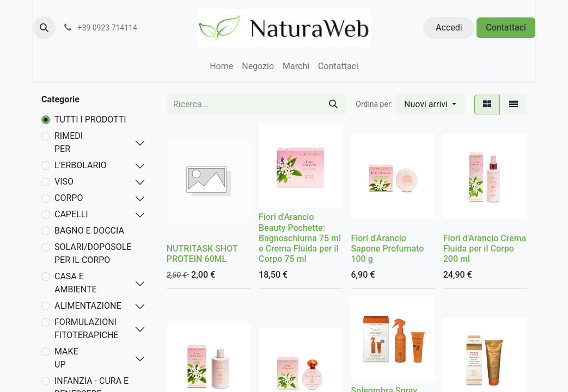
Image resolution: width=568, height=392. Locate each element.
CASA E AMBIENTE (76, 283)
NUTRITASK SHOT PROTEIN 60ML (202, 254)
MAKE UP (66, 358)
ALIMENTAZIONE (88, 306)
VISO (64, 182)
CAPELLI (71, 214)
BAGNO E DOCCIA (89, 231)
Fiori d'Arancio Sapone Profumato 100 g (387, 249)
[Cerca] (333, 105)
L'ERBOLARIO (81, 165)
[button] (44, 28)
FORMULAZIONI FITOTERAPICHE (86, 329)
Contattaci (506, 27)
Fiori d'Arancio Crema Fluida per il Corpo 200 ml (485, 249)
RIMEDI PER (69, 142)
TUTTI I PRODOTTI (90, 120)
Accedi (449, 27)
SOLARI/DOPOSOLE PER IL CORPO (93, 253)
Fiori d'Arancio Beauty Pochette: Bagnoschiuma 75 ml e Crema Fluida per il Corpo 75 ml (300, 238)
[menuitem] (221, 66)
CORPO (69, 198)
